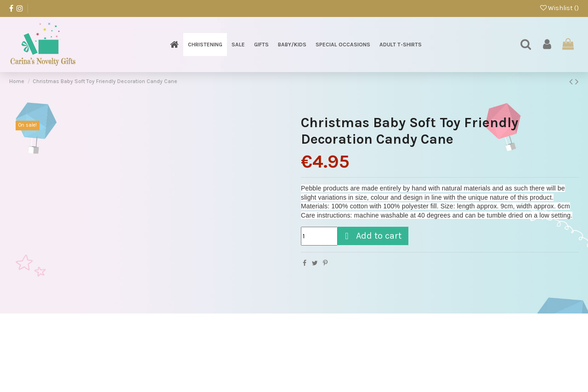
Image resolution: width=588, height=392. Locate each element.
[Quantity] (319, 236)
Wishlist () (560, 8)
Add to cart (372, 236)
